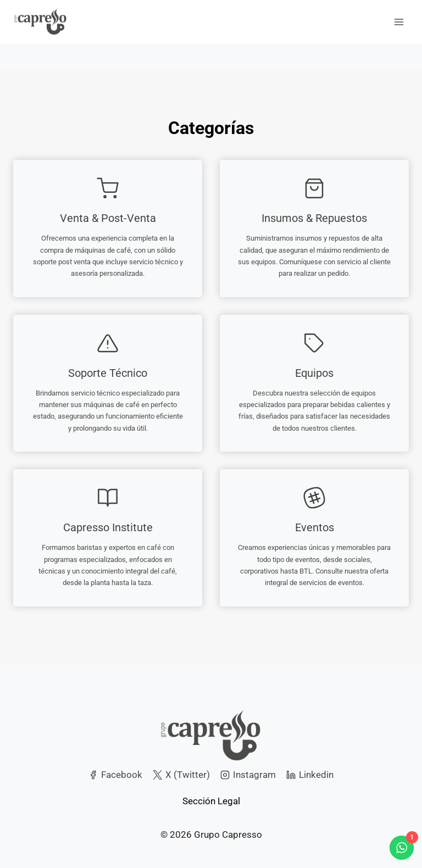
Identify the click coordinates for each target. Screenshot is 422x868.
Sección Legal (211, 801)
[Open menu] (399, 22)
